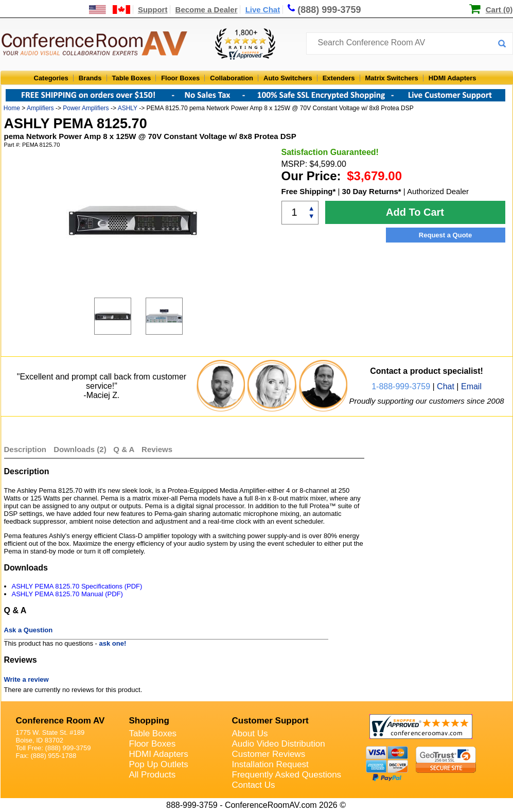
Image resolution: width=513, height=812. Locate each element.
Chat (446, 386)
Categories (51, 78)
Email (471, 386)
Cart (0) (499, 10)
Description (25, 449)
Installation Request (270, 764)
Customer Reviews (269, 754)
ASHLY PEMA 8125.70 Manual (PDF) (67, 594)
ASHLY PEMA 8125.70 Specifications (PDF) (77, 586)
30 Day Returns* (372, 191)
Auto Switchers (288, 78)
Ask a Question (29, 630)
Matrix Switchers (392, 78)
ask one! (113, 643)
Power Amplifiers (86, 108)
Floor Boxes (180, 78)
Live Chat (263, 10)
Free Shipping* (309, 191)
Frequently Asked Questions (287, 775)
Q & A (125, 449)
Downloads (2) (80, 449)
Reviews (157, 449)
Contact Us (254, 785)
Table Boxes (132, 78)
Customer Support (270, 721)
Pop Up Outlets (159, 764)
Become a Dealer (207, 10)
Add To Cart (415, 212)
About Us (250, 733)
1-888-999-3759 (401, 386)
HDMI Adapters (453, 78)
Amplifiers (40, 108)
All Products (153, 775)
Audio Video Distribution (279, 744)
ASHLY (128, 108)
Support (153, 10)
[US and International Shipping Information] (110, 10)
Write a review (26, 679)
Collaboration (232, 78)
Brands (90, 78)
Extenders (339, 78)
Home (12, 108)
